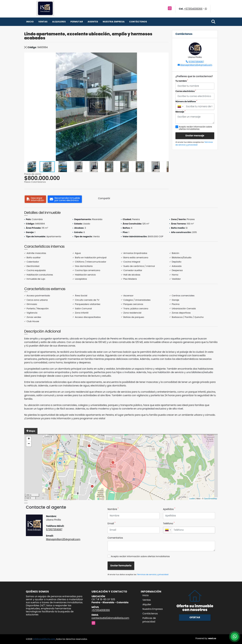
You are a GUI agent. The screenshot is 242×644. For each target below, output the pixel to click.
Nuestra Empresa (114, 22)
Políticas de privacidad (149, 620)
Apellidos (169, 509)
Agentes (93, 22)
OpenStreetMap (210, 499)
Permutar (77, 22)
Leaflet (192, 499)
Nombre (113, 509)
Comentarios (115, 538)
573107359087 (196, 62)
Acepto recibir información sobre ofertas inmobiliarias (140, 556)
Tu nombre (182, 81)
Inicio (30, 22)
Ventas (43, 22)
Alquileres (59, 22)
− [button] (29, 444)
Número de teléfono (186, 101)
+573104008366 (193, 9)
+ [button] (29, 439)
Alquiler (147, 604)
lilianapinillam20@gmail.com (196, 65)
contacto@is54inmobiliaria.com (110, 618)
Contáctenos (138, 22)
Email (112, 523)
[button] (166, 56)
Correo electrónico (186, 91)
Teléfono (169, 523)
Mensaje (180, 112)
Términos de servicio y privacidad (194, 144)
